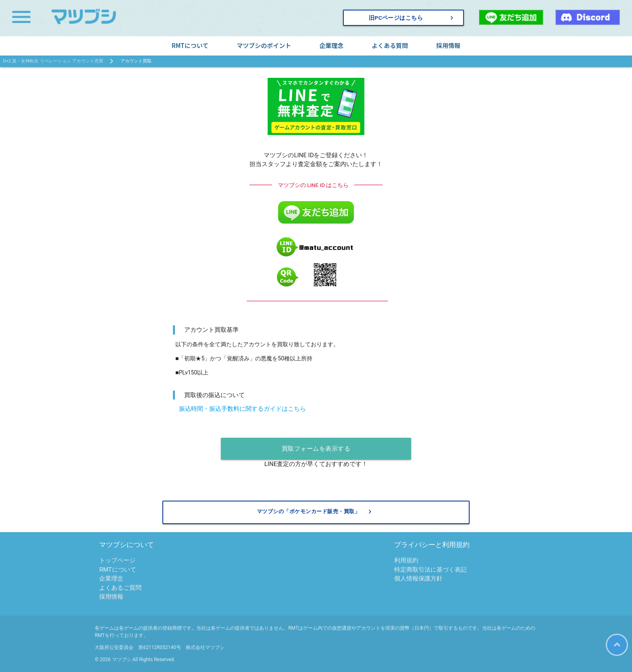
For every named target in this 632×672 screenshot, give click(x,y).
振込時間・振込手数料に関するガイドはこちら (242, 409)
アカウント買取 (136, 61)
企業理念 (331, 45)
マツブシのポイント (264, 45)
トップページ (117, 561)
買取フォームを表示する (316, 449)
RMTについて (190, 45)
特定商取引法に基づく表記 (430, 570)
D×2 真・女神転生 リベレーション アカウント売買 (53, 61)
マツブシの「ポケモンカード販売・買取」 (315, 512)
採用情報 (448, 45)
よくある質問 (390, 45)
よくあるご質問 (120, 588)
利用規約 (406, 561)
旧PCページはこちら (412, 18)
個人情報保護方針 (418, 579)
